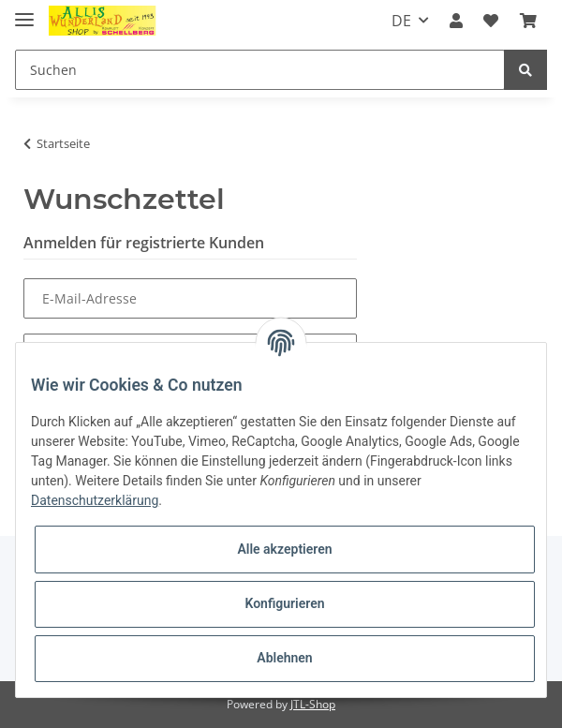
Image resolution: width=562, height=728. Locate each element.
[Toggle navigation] (24, 12)
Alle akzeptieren (284, 549)
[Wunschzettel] (491, 21)
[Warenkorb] (528, 21)
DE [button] (401, 21)
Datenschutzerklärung (95, 500)
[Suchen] (260, 70)
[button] (456, 21)
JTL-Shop (313, 704)
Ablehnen (284, 658)
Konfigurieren (284, 603)
